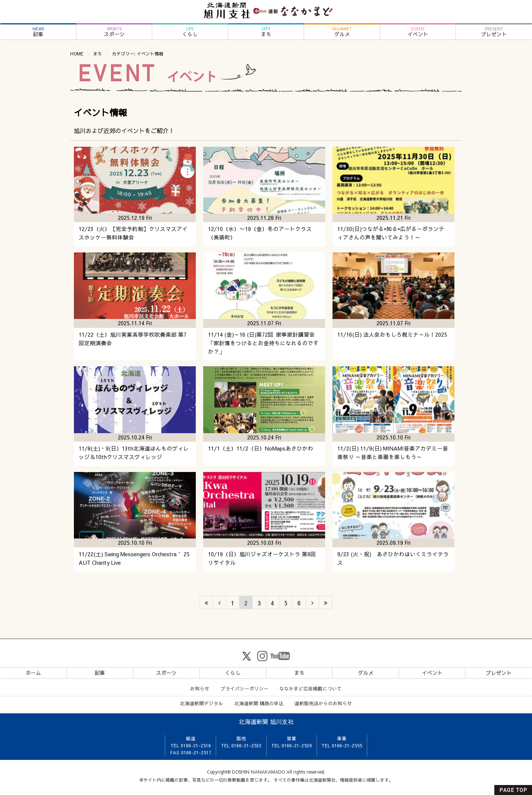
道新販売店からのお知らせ (323, 703)
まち (266, 32)
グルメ (342, 32)
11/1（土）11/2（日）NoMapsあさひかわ (261, 448)
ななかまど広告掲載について (311, 688)
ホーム (33, 673)
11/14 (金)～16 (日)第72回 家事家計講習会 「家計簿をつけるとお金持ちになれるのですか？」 (263, 343)
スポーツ (114, 32)
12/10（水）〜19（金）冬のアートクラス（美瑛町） (260, 233)
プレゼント (494, 32)
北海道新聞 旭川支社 (266, 721)
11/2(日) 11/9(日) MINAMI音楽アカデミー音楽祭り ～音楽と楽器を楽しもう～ (393, 453)
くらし (190, 32)
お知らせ (200, 688)
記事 (38, 32)
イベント (418, 32)
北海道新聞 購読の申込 (259, 703)
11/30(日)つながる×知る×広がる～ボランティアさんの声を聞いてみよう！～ (391, 233)
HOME (77, 54)
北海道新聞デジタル (202, 703)
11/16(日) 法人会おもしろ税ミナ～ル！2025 (392, 334)
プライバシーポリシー (245, 688)
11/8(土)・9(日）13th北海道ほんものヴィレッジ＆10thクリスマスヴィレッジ (134, 453)
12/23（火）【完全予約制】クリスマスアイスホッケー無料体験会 (133, 233)
